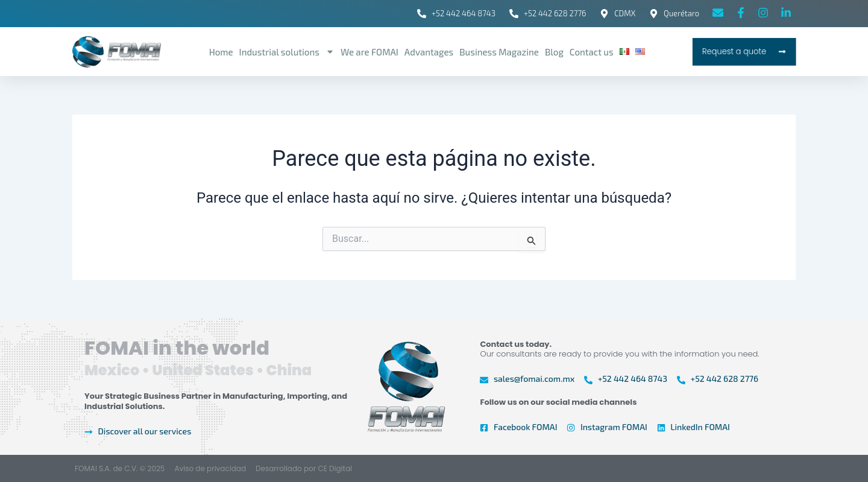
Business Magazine (499, 52)
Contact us (592, 52)
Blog (554, 52)
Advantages (429, 52)
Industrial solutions (287, 52)
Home (221, 52)
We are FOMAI (370, 52)
